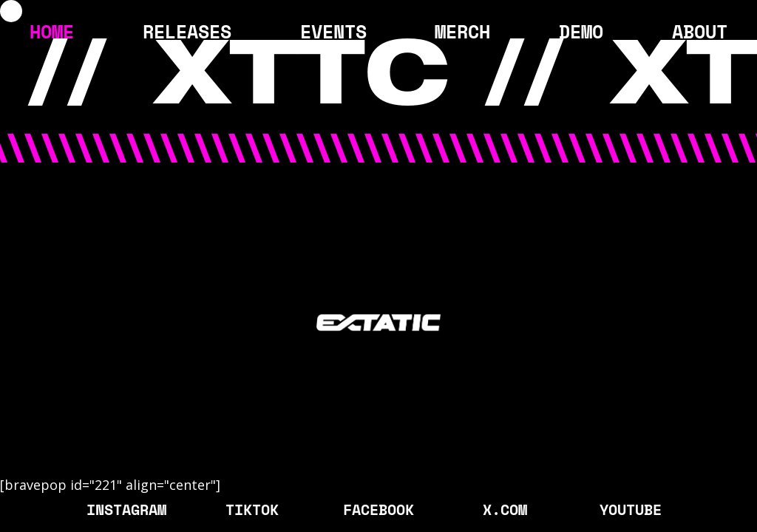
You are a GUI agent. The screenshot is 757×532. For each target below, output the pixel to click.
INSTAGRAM (126, 509)
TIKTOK (252, 509)
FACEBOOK (378, 509)
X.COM (505, 509)
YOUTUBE (631, 509)
